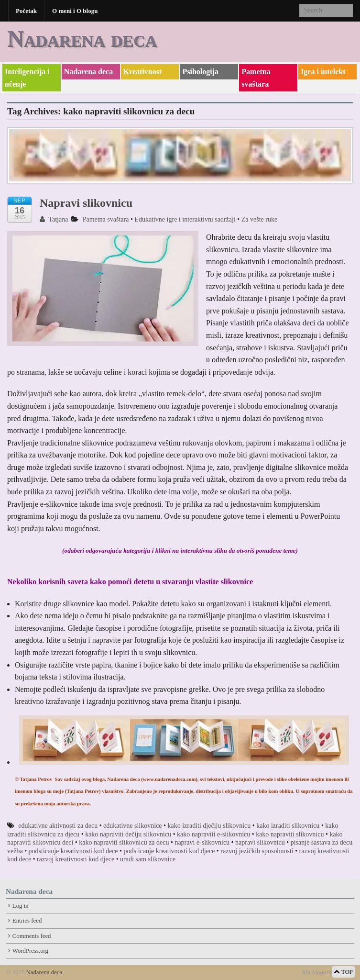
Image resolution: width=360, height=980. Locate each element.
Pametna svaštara (256, 78)
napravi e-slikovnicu (202, 842)
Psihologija (200, 72)
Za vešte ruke (259, 219)
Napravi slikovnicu (86, 203)
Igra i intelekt (323, 72)
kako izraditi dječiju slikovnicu (209, 826)
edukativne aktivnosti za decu (58, 826)
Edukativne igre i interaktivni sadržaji (185, 219)
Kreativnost (143, 72)
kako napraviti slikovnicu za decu (124, 842)
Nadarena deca (82, 39)
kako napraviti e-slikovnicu (213, 834)
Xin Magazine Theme (328, 972)
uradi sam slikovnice (148, 859)
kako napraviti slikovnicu (290, 834)
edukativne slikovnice (132, 826)
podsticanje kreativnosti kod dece (73, 851)
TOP (344, 972)
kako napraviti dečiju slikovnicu (128, 834)
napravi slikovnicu (260, 842)
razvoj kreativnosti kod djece (76, 859)
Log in (21, 906)
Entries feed (27, 921)
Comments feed (32, 936)
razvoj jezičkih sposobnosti (257, 851)
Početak (26, 11)
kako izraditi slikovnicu (288, 826)
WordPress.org (30, 951)
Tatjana (54, 219)
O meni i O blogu (75, 11)
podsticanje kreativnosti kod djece (169, 851)
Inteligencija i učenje (27, 78)
